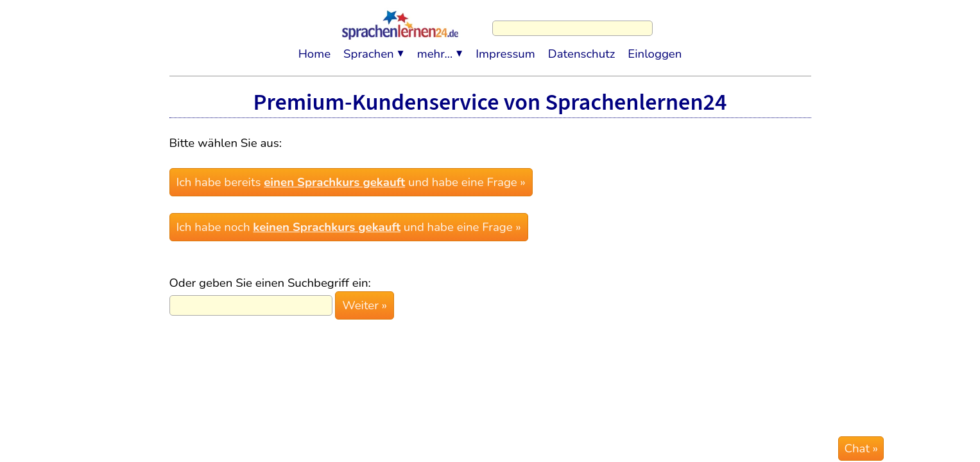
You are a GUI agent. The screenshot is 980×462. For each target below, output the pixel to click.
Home (314, 48)
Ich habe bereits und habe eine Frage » (350, 180)
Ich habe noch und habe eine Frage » (348, 222)
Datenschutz (582, 48)
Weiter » (363, 296)
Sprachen (369, 48)
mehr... (435, 48)
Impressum (505, 48)
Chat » (861, 449)
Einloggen (655, 48)
